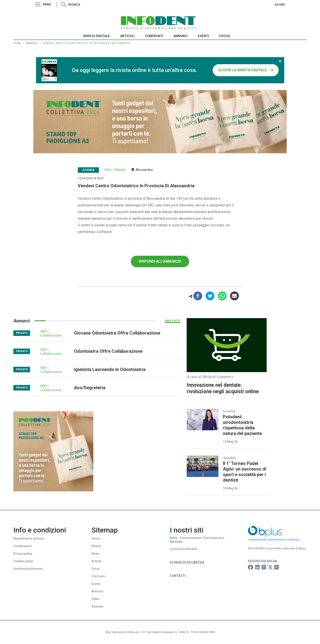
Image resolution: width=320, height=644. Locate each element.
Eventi (203, 36)
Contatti (178, 576)
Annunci (181, 36)
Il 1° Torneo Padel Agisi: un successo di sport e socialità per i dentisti (245, 472)
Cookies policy (23, 561)
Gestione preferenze (28, 569)
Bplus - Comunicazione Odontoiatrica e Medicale (197, 540)
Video (96, 599)
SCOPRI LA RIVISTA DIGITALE (242, 70)
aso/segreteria (90, 388)
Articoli (127, 36)
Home (17, 43)
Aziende (97, 606)
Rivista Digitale (97, 36)
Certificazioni (23, 546)
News (95, 554)
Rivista (96, 546)
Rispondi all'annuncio (160, 261)
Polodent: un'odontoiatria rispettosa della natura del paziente (242, 425)
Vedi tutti (173, 321)
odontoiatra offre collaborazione (108, 351)
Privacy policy (23, 554)
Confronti (154, 36)
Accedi (280, 5)
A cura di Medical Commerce (210, 377)
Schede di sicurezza (187, 562)
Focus (225, 36)
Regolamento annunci (29, 538)
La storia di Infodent (184, 549)
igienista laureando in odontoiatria (110, 369)
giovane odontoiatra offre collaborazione (117, 333)
